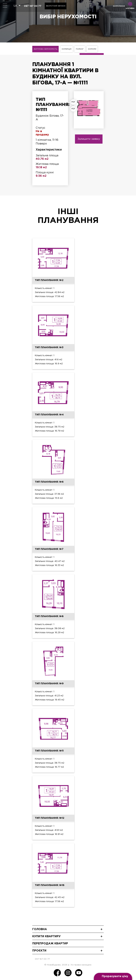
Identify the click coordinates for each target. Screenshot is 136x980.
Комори (92, 49)
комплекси (119, 6)
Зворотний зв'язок (56, 6)
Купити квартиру (46, 936)
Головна (40, 929)
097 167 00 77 (33, 6)
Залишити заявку (89, 139)
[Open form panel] (113, 976)
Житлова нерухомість (45, 49)
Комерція (67, 49)
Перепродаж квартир (50, 944)
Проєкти (39, 951)
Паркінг (80, 49)
